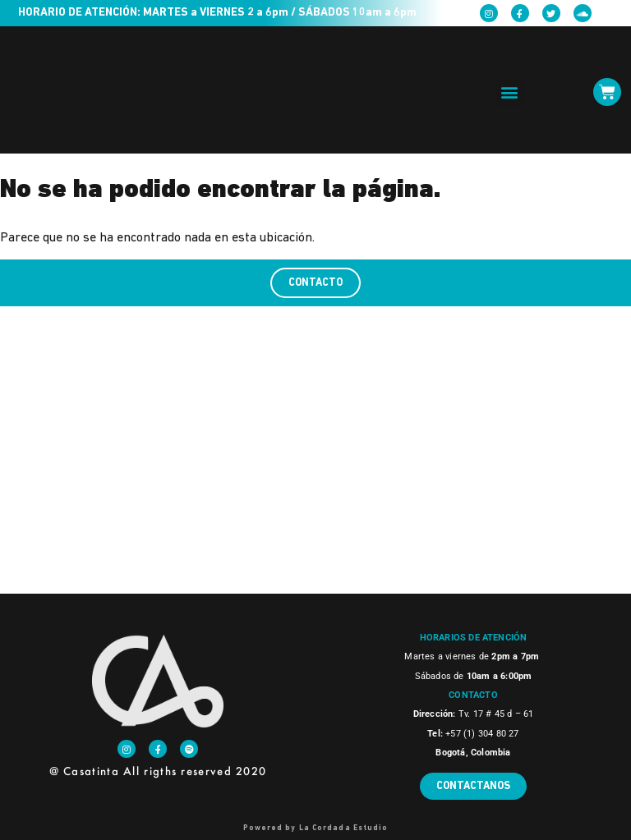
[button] (509, 92)
